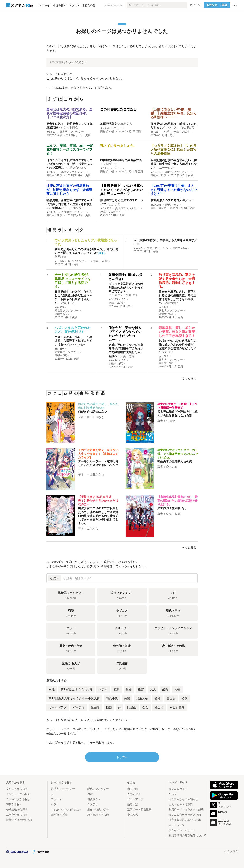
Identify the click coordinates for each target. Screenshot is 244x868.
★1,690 (163, 356)
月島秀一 (78, 208)
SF (123, 299)
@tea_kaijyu (77, 344)
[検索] (130, 5)
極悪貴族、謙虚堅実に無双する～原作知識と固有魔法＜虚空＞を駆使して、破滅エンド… (69, 204)
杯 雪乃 (171, 421)
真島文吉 (126, 124)
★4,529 (138, 248)
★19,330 (106, 208)
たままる (115, 204)
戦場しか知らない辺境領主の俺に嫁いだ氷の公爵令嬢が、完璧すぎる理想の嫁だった (177, 345)
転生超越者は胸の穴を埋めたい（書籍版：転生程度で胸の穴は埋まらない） (174, 164)
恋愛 (167, 132)
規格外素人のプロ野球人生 (168, 200)
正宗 (137, 244)
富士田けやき (95, 417)
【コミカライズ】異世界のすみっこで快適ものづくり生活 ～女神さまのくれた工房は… (70, 164)
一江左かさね (95, 474)
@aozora (172, 467)
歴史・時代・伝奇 (158, 248)
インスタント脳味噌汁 (123, 295)
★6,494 (113, 360)
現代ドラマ (172, 205)
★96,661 (52, 212)
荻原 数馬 (173, 514)
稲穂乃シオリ (78, 168)
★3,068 (105, 128)
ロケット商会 (69, 127)
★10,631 (52, 172)
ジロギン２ (110, 164)
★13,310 (156, 172)
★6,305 (59, 307)
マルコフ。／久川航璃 (179, 127)
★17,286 (156, 205)
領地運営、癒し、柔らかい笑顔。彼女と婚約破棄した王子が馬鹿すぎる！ (177, 332)
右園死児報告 (109, 124)
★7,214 (155, 132)
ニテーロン (166, 168)
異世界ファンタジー (72, 132)
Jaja (191, 200)
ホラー (117, 128)
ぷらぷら (92, 529)
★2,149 (163, 307)
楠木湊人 (173, 303)
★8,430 (59, 349)
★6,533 (51, 132)
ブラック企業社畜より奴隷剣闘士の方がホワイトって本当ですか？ (126, 288)
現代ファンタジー (79, 261)
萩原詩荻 (60, 257)
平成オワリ (166, 352)
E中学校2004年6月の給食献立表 (121, 160)
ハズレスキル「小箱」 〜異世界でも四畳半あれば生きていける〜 (73, 341)
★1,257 (105, 168)
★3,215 (113, 299)
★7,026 (59, 261)
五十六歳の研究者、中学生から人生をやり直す (164, 240)
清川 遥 (69, 303)
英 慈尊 (129, 356)
